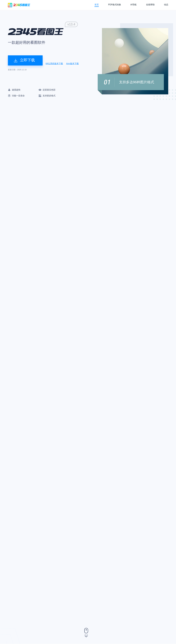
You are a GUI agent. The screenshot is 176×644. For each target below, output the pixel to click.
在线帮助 (150, 5)
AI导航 (133, 5)
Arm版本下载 (72, 64)
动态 (166, 5)
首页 (97, 5)
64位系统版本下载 (54, 64)
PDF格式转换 (115, 5)
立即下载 (24, 60)
